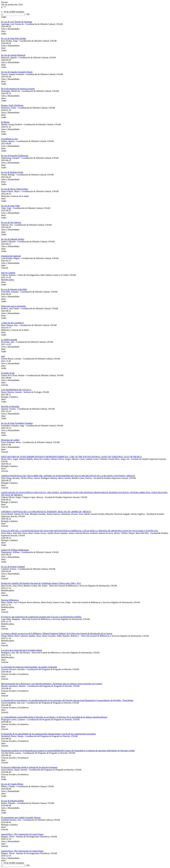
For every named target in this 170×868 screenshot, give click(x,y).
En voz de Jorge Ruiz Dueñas (14, 38)
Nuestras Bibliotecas (10, 600)
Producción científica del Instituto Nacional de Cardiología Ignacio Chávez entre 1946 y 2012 (41, 583)
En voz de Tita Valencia (11, 222)
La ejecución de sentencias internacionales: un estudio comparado (29, 667)
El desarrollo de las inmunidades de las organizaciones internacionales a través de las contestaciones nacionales (48, 734)
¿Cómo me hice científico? (12, 323)
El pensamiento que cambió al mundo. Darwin (21, 817)
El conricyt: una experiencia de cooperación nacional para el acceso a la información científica (41, 617)
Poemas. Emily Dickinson (12, 105)
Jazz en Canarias (8, 273)
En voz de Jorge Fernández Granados (17, 423)
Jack (3, 356)
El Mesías (5, 122)
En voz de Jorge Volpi (10, 206)
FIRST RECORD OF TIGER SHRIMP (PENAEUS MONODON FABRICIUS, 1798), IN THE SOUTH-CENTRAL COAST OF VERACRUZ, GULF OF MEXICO (71, 457)
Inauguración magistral (11, 256)
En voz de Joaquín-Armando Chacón (17, 72)
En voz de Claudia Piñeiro (12, 784)
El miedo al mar (8, 373)
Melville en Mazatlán (10, 406)
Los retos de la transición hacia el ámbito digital (21, 650)
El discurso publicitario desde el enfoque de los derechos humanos (29, 767)
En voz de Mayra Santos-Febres (15, 189)
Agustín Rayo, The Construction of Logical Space (22, 834)
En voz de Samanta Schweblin (14, 289)
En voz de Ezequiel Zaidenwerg (15, 156)
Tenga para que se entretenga (13, 306)
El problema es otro (9, 139)
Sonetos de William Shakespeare (15, 550)
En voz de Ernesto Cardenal (13, 567)
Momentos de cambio (10, 440)
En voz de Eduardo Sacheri (13, 239)
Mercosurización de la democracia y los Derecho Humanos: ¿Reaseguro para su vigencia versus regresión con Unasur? (52, 684)
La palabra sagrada (9, 340)
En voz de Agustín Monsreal (13, 55)
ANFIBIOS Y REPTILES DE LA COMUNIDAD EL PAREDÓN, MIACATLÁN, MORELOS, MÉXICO (46, 512)
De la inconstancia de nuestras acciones (18, 89)
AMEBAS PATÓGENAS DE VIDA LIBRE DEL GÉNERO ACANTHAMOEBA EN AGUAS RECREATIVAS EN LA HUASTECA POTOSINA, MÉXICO (68, 476)
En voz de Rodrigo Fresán (12, 172)
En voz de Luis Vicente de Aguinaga (17, 22)
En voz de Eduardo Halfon (12, 801)
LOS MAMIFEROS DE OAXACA (16, 390)
